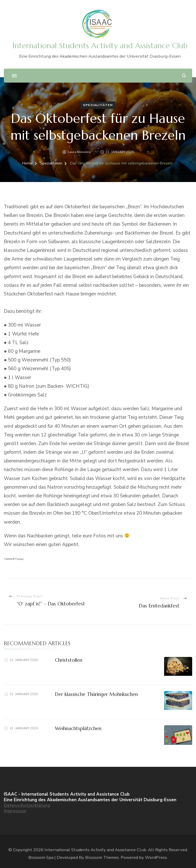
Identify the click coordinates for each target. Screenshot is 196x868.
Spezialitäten (98, 105)
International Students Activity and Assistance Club (100, 46)
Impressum (15, 811)
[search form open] (184, 76)
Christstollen (69, 660)
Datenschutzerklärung (27, 805)
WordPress (156, 857)
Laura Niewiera (79, 152)
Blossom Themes (102, 857)
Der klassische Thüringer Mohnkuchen (96, 694)
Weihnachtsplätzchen (78, 728)
